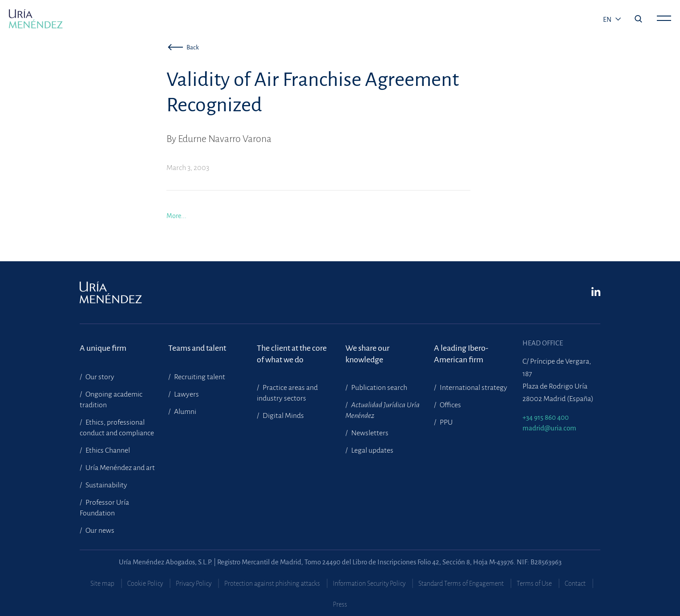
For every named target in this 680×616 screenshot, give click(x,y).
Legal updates (372, 450)
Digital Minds (283, 416)
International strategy (473, 388)
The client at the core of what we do (292, 354)
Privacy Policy (194, 584)
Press (340, 604)
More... (176, 216)
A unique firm (103, 348)
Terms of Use (534, 584)
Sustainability (106, 485)
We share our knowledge (367, 354)
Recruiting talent (199, 377)
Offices (450, 405)
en (608, 20)
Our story (99, 377)
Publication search (378, 388)
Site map (102, 584)
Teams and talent (197, 348)
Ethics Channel (107, 450)
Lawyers (186, 394)
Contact (575, 584)
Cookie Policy (145, 584)
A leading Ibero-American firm (461, 354)
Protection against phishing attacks (272, 584)
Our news (99, 531)
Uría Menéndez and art (119, 468)
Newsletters (369, 433)
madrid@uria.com (549, 428)
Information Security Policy (369, 584)
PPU (445, 422)
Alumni (184, 412)
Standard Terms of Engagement (461, 584)
